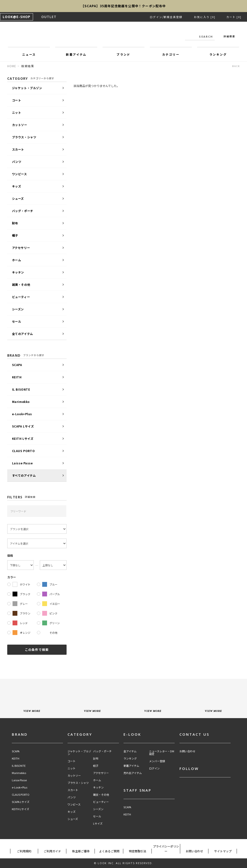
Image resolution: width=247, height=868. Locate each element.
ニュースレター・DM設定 (162, 753)
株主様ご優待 (81, 851)
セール (17, 321)
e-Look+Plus (22, 414)
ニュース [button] (29, 54)
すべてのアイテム (24, 475)
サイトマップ (223, 851)
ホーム (17, 260)
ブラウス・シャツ (24, 137)
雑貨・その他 (21, 284)
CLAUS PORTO (24, 451)
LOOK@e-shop (123, 36)
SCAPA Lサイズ (23, 426)
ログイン (156, 17)
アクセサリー (21, 248)
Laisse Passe (22, 463)
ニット (17, 112)
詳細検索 (229, 36)
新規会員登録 (173, 17)
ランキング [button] (218, 54)
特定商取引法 (137, 851)
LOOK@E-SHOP (17, 17)
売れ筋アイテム (133, 773)
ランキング (130, 758)
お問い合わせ (187, 751)
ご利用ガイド (52, 851)
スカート (18, 149)
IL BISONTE (21, 389)
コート (17, 100)
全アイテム (130, 751)
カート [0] (234, 17)
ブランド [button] (123, 54)
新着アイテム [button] (76, 54)
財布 (15, 223)
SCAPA (17, 365)
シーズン (18, 309)
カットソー (20, 125)
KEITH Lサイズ (23, 438)
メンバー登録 (157, 761)
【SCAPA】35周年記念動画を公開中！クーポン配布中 (123, 6)
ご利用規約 (24, 851)
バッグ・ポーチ (23, 211)
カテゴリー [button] (171, 54)
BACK (236, 66)
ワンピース (20, 174)
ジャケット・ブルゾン (27, 88)
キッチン (18, 272)
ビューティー (21, 297)
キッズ (17, 186)
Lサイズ (98, 824)
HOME (12, 66)
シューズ (18, 198)
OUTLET (49, 17)
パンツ (17, 162)
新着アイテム (131, 766)
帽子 (15, 235)
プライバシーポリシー (166, 849)
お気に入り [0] (205, 17)
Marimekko (21, 402)
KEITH (17, 377)
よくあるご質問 (109, 851)
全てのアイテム (23, 334)
